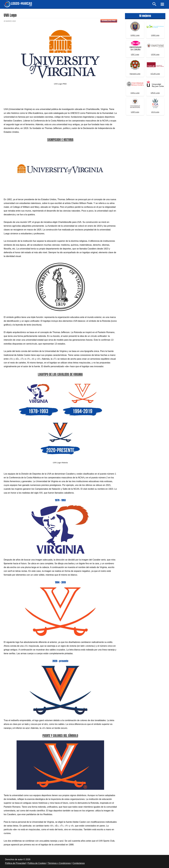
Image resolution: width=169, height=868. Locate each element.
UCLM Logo (155, 74)
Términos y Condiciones (59, 863)
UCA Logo (155, 112)
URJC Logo (155, 93)
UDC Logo (135, 54)
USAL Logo (135, 93)
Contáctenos (79, 863)
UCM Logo (155, 54)
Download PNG (109, 21)
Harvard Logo (135, 74)
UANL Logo (135, 35)
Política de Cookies (37, 863)
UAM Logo (155, 35)
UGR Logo (135, 112)
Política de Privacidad (15, 863)
